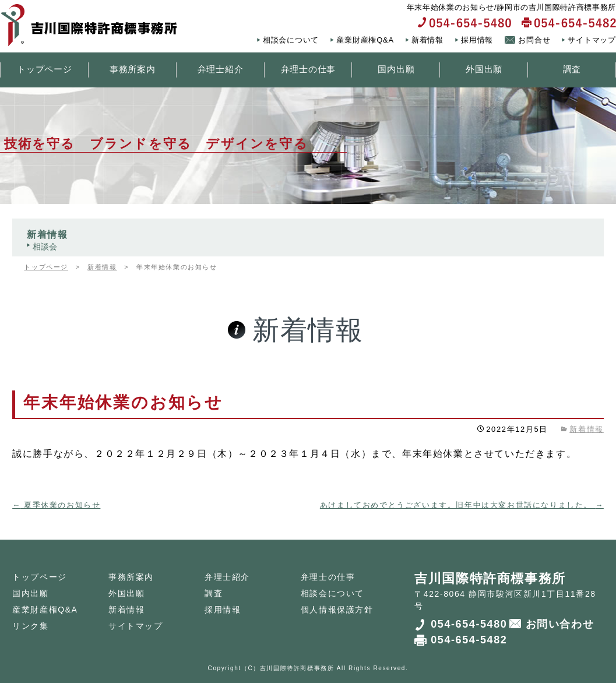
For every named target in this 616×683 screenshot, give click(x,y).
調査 (572, 69)
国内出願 (396, 69)
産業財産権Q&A (365, 40)
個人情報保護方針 (337, 610)
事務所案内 (133, 69)
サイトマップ (592, 40)
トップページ (45, 69)
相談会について (291, 40)
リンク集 (30, 626)
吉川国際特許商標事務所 (297, 668)
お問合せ (534, 40)
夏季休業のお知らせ (56, 505)
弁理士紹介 (221, 69)
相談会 (45, 247)
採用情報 (477, 40)
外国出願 (484, 69)
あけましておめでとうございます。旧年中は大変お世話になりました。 (462, 505)
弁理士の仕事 (309, 69)
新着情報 (427, 40)
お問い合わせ (560, 624)
